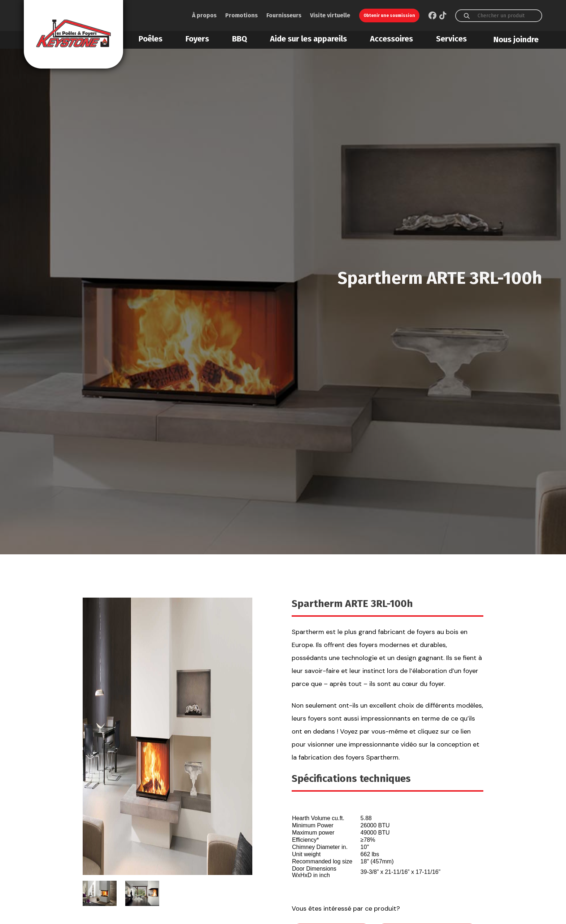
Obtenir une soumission (389, 16)
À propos (204, 15)
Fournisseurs (284, 15)
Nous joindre (516, 39)
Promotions (241, 15)
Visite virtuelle (330, 15)
